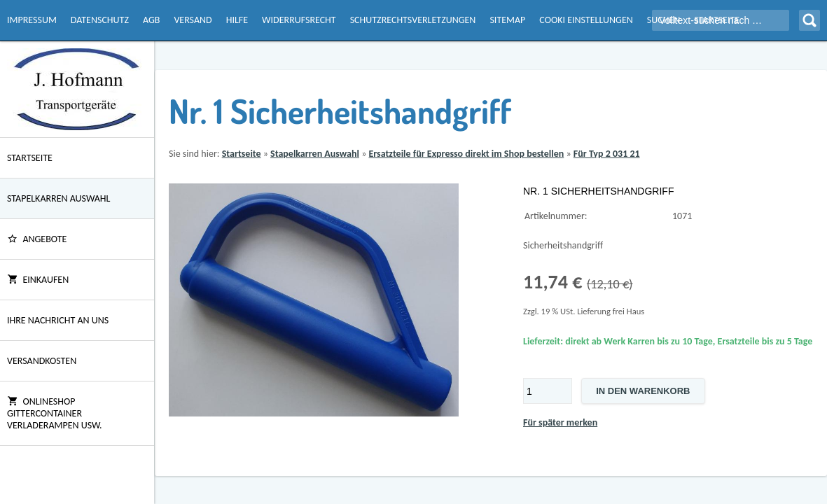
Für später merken (560, 422)
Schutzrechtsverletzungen (413, 20)
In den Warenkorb (643, 391)
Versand (193, 20)
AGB (151, 20)
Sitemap (507, 20)
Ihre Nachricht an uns (58, 320)
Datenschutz (100, 20)
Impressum (32, 20)
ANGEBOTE (37, 239)
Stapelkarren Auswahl (58, 198)
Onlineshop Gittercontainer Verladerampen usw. (55, 413)
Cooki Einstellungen (586, 20)
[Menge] (548, 391)
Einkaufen (38, 280)
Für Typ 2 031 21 (607, 154)
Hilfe (237, 20)
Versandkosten (42, 361)
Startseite (30, 158)
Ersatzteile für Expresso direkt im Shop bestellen (466, 154)
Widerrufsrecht (299, 20)
